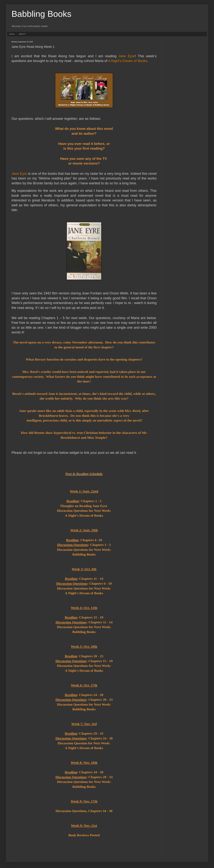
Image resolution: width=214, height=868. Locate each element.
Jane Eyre (127, 56)
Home (12, 34)
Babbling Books (41, 14)
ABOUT (22, 34)
